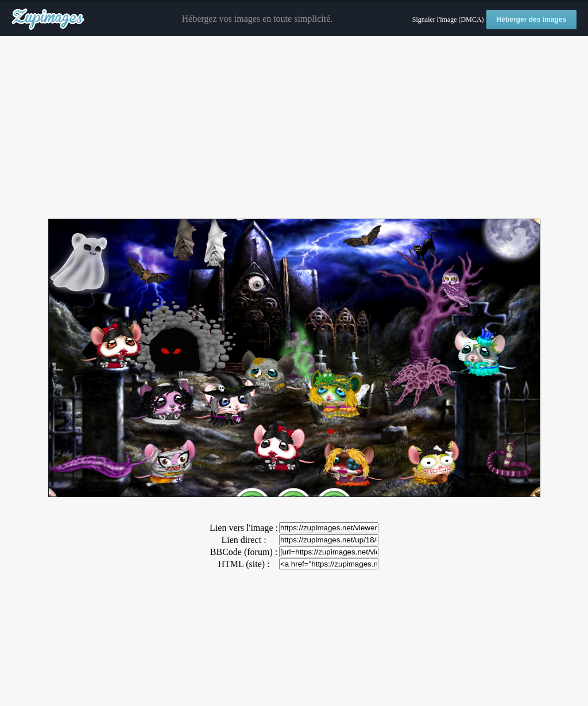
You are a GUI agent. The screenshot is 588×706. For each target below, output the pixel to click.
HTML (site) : (243, 564)
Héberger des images (531, 20)
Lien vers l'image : (244, 528)
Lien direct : (243, 540)
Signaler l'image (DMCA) (448, 20)
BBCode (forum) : (244, 552)
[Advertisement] (294, 128)
